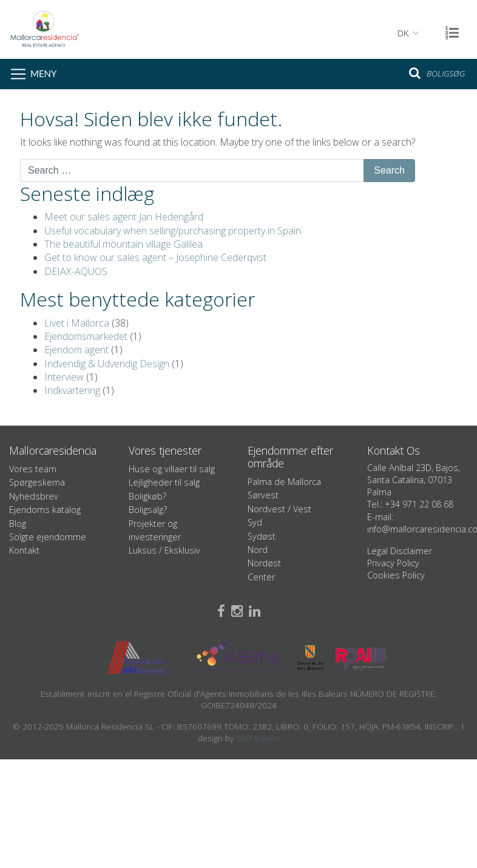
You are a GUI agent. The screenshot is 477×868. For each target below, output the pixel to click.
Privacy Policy (393, 563)
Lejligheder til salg (164, 482)
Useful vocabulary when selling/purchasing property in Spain (173, 231)
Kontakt (24, 550)
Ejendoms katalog (45, 510)
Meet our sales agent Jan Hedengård (124, 217)
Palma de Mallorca (284, 482)
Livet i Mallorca (77, 323)
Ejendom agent (76, 350)
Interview (64, 377)
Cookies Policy (396, 575)
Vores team (33, 469)
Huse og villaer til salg (172, 469)
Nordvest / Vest (279, 509)
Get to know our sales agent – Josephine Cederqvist (155, 257)
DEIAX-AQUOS (76, 271)
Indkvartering (72, 390)
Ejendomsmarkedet (86, 336)
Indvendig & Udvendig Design (107, 364)
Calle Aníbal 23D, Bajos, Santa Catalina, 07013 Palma (414, 480)
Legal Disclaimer (400, 551)
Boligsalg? (148, 510)
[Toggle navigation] (31, 74)
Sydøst (262, 536)
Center (261, 577)
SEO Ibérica (258, 738)
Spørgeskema (37, 482)
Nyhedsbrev (34, 496)
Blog (18, 524)
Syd (255, 522)
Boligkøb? (147, 496)
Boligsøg (437, 73)
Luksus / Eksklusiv (164, 550)
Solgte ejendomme (48, 537)
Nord (258, 550)
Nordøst (264, 563)
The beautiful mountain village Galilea (123, 244)
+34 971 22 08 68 (419, 504)
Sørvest (263, 495)
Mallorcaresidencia (219, 29)
